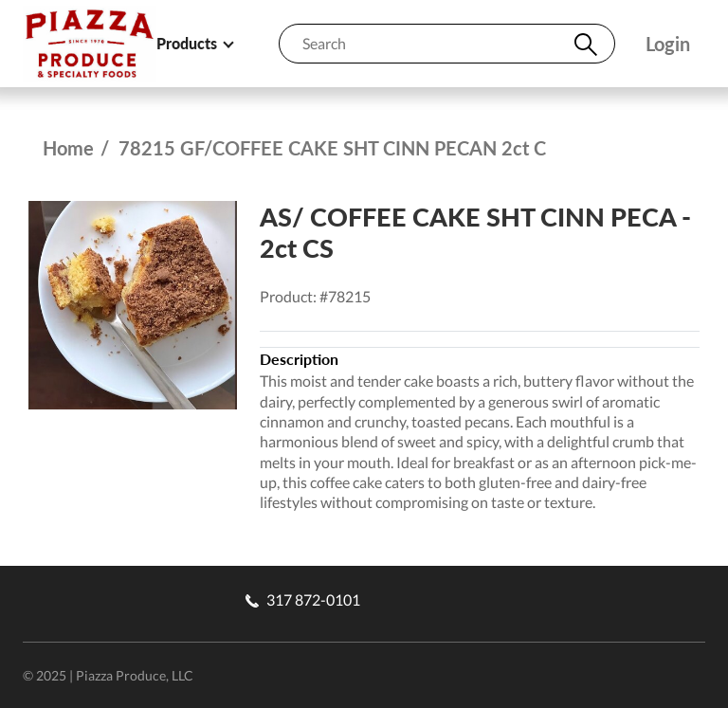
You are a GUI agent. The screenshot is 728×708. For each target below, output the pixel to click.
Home (68, 148)
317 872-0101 (303, 599)
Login (668, 44)
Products (194, 43)
